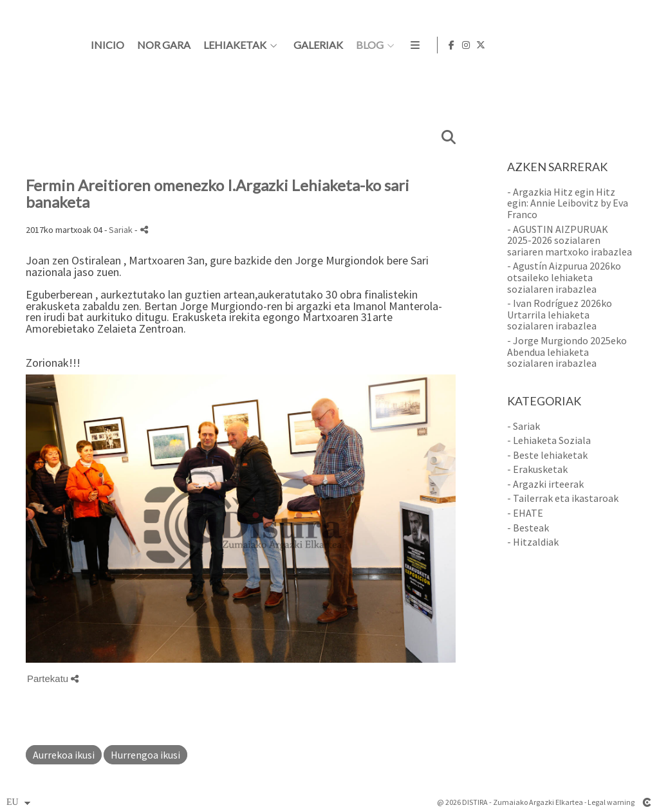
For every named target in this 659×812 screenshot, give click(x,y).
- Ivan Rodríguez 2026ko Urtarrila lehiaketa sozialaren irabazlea (560, 314)
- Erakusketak (537, 469)
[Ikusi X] (639, 45)
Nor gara (320, 45)
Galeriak (474, 45)
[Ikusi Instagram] (624, 45)
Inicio (263, 45)
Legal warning (611, 802)
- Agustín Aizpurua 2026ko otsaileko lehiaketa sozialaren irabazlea (564, 277)
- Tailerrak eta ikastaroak (563, 498)
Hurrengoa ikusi (145, 755)
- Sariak (524, 426)
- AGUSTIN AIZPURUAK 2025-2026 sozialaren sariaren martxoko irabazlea (570, 240)
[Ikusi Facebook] (609, 45)
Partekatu (53, 678)
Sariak (121, 230)
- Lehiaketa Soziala (549, 440)
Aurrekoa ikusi (64, 755)
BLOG (525, 45)
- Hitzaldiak (533, 542)
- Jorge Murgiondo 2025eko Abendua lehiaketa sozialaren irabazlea (567, 352)
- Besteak (528, 528)
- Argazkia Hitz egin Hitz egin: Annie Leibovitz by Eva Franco (568, 203)
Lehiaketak (391, 45)
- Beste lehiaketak (547, 455)
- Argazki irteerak (545, 484)
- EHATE (525, 513)
